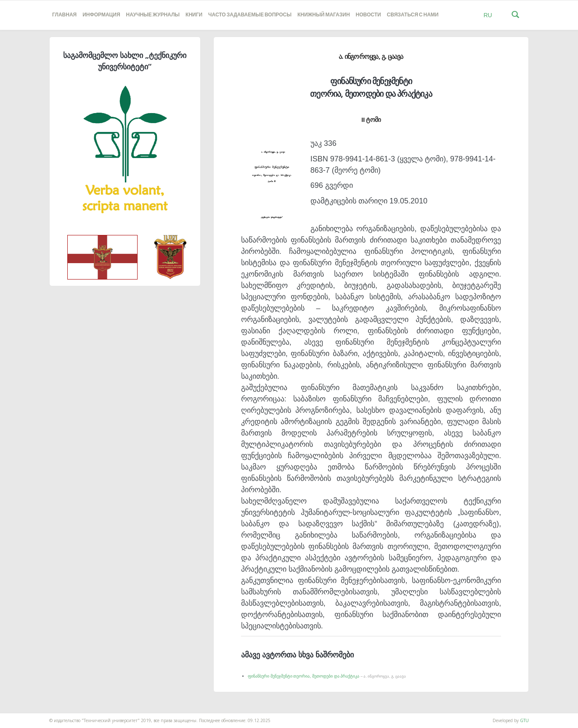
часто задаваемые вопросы (250, 15)
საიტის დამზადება (18, 716)
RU (488, 15)
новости (369, 15)
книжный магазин (324, 15)
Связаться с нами (413, 15)
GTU (524, 720)
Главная (64, 15)
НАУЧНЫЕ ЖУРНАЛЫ (153, 15)
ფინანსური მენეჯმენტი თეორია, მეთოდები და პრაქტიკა (327, 676)
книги (194, 15)
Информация (101, 15)
